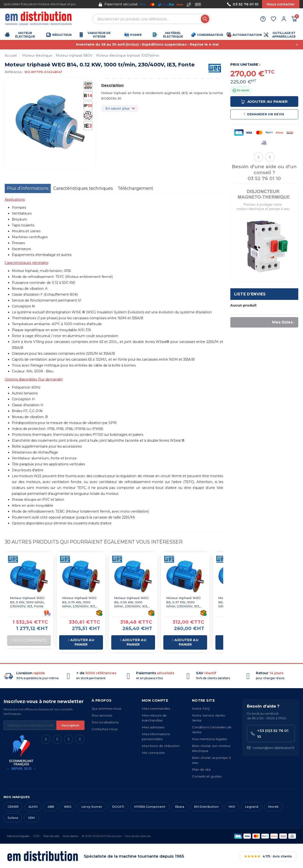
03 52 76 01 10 (243, 4)
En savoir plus (117, 108)
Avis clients (70, 836)
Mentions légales (18, 836)
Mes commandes (156, 708)
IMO (232, 807)
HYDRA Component (150, 807)
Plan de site (201, 769)
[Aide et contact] (263, 19)
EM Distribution (206, 807)
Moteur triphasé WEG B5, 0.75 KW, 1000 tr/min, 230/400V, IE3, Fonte (79, 602)
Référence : (14, 72)
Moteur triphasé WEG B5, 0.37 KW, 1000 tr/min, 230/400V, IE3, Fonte (183, 602)
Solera (13, 818)
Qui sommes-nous (106, 708)
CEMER (13, 807)
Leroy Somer (92, 807)
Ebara (180, 807)
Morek (273, 807)
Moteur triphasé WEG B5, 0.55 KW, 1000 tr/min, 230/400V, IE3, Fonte (131, 602)
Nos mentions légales (209, 739)
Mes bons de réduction (161, 746)
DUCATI (118, 807)
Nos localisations (105, 722)
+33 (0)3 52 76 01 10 (270, 734)
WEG (68, 807)
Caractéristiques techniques (83, 188)
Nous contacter (281, 4)
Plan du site (51, 836)
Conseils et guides (207, 776)
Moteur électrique (37, 56)
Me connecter (153, 753)
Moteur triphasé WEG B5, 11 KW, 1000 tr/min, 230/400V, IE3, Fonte (27, 602)
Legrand (252, 807)
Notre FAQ (201, 708)
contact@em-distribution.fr (271, 748)
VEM (31, 818)
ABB (51, 807)
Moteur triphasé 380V (74, 56)
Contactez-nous (105, 729)
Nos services (102, 715)
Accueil (11, 56)
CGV (36, 836)
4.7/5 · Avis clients (268, 856)
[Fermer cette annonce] (297, 45)
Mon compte (155, 700)
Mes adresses (153, 727)
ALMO (33, 807)
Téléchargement (135, 188)
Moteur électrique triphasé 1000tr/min (128, 56)
